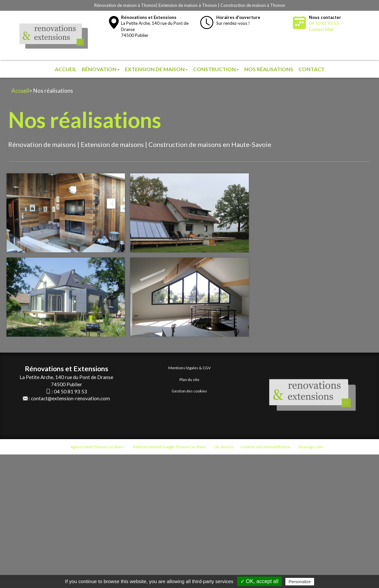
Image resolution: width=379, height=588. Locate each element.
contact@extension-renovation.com (70, 398)
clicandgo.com (311, 447)
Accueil (66, 69)
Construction (216, 69)
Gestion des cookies (189, 391)
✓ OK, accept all (259, 581)
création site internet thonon (265, 447)
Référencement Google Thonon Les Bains (170, 447)
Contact (311, 69)
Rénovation (101, 69)
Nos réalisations (269, 69)
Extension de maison (156, 69)
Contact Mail (321, 29)
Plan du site (189, 380)
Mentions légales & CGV (189, 368)
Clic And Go (224, 447)
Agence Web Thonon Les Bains (97, 447)
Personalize (300, 582)
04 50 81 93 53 (324, 23)
